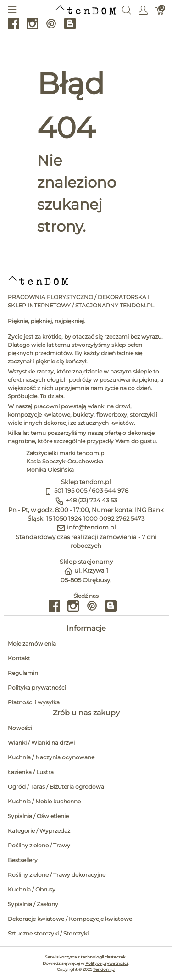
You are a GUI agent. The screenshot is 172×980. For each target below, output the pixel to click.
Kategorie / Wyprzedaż (39, 831)
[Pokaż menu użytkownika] (143, 10)
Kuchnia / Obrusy (32, 889)
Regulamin (23, 673)
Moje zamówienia (32, 643)
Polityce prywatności (106, 963)
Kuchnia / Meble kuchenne (44, 801)
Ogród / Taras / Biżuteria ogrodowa (56, 787)
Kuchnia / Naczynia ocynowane (51, 757)
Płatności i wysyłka (34, 702)
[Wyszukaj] (127, 10)
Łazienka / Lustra (31, 772)
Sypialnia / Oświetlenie (38, 816)
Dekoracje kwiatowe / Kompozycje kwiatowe (70, 919)
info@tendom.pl (92, 527)
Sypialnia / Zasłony (33, 904)
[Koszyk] (160, 10)
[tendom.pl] (86, 9)
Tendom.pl (104, 969)
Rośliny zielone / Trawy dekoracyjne (57, 875)
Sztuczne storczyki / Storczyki (48, 933)
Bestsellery (23, 860)
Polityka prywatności (37, 688)
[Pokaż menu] (12, 10)
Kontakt (19, 658)
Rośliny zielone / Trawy (39, 845)
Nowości (20, 728)
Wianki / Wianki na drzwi (41, 743)
